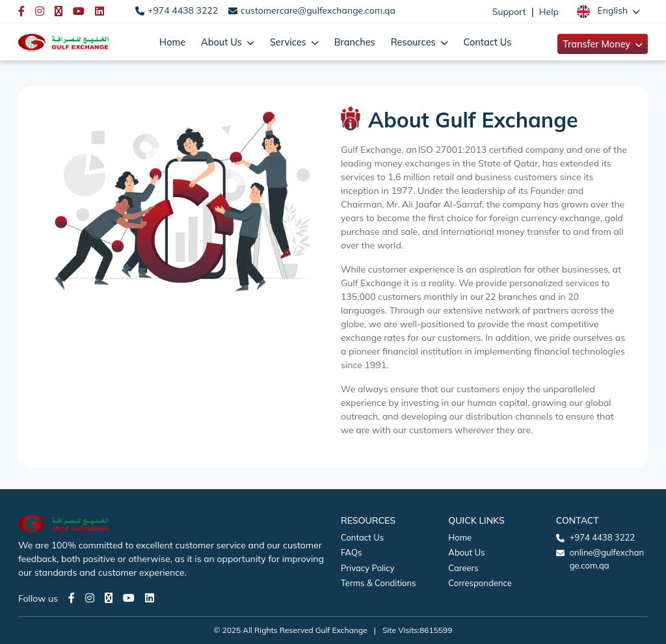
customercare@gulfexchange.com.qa (318, 10)
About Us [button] (223, 42)
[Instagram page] (90, 598)
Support (509, 12)
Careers (463, 568)
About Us (466, 552)
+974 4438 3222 (183, 10)
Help (549, 12)
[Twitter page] (109, 598)
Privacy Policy (368, 568)
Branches (355, 42)
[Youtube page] (129, 598)
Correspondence (480, 583)
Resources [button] (415, 42)
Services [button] (289, 42)
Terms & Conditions (379, 583)
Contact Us (488, 42)
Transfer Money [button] (598, 44)
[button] (608, 11)
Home (172, 42)
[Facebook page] (72, 598)
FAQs (351, 552)
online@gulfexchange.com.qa (607, 559)
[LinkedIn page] (150, 598)
